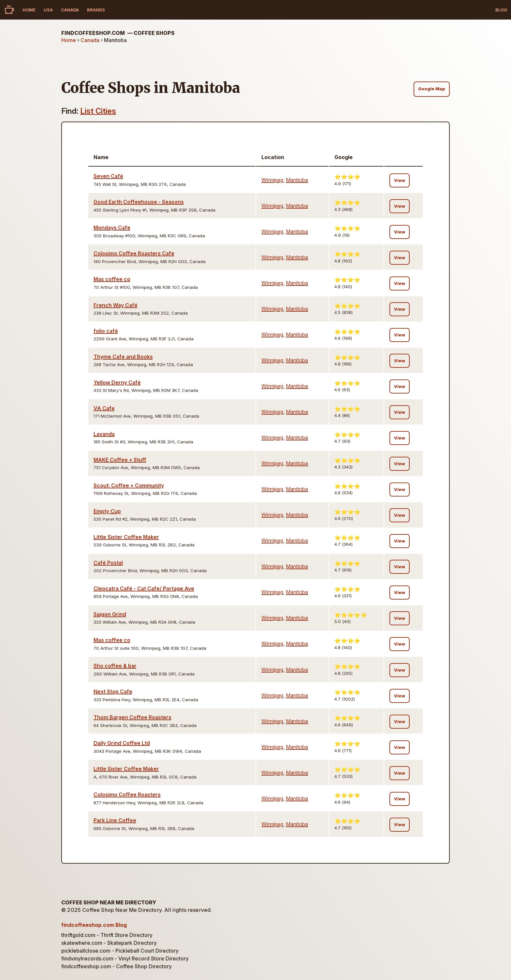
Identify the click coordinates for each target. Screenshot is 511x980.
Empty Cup (107, 511)
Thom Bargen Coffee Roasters (132, 717)
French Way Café (116, 305)
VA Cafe (104, 408)
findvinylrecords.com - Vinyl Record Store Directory (125, 958)
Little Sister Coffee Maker (126, 537)
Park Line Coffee (115, 820)
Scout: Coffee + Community (129, 485)
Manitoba (297, 180)
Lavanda (104, 434)
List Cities (98, 111)
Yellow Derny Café (117, 382)
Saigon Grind (110, 614)
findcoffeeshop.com (118, 33)
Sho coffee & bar (115, 666)
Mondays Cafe (112, 228)
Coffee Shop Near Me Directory (109, 902)
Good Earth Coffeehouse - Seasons (139, 202)
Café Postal (108, 563)
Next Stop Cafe (113, 691)
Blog (501, 10)
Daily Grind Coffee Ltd (122, 743)
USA (48, 10)
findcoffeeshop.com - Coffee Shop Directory (117, 966)
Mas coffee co (112, 279)
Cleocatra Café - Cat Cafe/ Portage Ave (144, 588)
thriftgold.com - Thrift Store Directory (107, 935)
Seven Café (108, 176)
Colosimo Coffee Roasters (127, 794)
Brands (96, 10)
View (400, 180)
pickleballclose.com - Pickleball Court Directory (120, 951)
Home (29, 10)
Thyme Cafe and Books (123, 357)
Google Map (432, 89)
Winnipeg (272, 180)
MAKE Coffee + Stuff (120, 460)
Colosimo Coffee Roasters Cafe (134, 253)
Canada (70, 10)
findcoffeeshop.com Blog (94, 925)
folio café (106, 331)
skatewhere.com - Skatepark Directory (109, 943)
